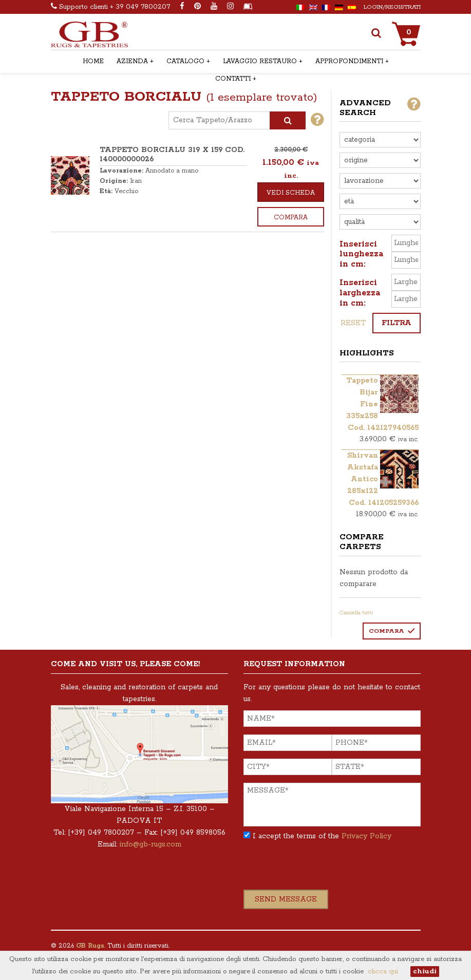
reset (353, 323)
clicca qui (383, 972)
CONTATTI (233, 79)
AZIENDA (132, 61)
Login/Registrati (392, 7)
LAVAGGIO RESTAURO (260, 61)
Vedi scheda (291, 193)
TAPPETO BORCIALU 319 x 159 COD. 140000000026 (172, 155)
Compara (291, 218)
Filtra (397, 323)
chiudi (425, 972)
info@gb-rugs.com (150, 844)
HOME (93, 61)
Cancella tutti (356, 613)
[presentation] (322, 870)
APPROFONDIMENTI (349, 61)
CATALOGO (185, 61)
